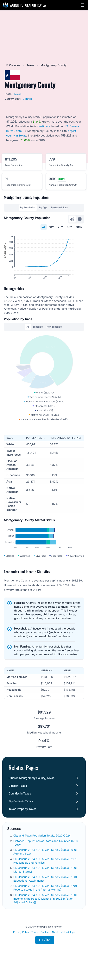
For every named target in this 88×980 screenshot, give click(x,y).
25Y (60, 227)
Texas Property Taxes (22, 825)
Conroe (27, 99)
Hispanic (38, 334)
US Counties (13, 65)
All (44, 227)
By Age (43, 207)
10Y (51, 227)
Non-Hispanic (54, 334)
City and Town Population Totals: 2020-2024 (42, 851)
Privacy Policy (21, 948)
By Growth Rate (59, 207)
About (55, 948)
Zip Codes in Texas (21, 817)
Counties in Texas (20, 809)
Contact (45, 948)
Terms (35, 948)
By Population (28, 207)
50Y (69, 227)
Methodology (68, 948)
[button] (83, 5)
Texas (31, 65)
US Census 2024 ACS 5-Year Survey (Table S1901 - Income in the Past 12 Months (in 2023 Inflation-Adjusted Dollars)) (46, 914)
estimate (45, 126)
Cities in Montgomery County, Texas (31, 794)
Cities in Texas (18, 802)
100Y (79, 227)
